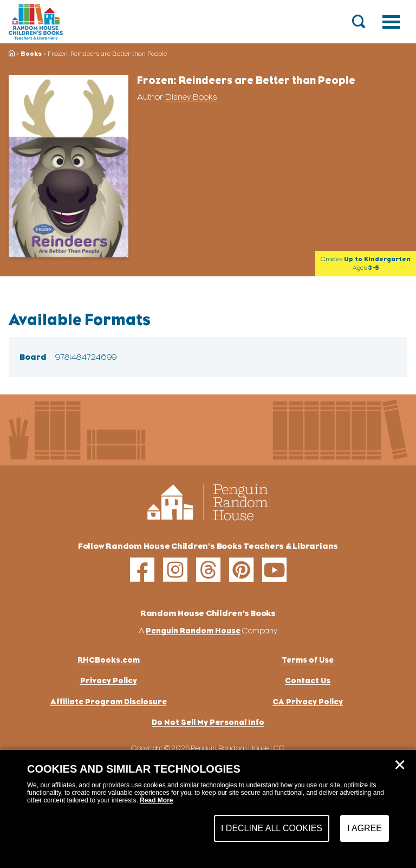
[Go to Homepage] (36, 22)
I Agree (365, 828)
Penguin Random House (193, 630)
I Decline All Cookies (272, 828)
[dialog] (208, 809)
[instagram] (175, 570)
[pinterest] (241, 570)
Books (31, 54)
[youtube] (274, 570)
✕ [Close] (400, 765)
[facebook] (142, 570)
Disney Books (191, 97)
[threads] (208, 570)
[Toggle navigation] (391, 22)
